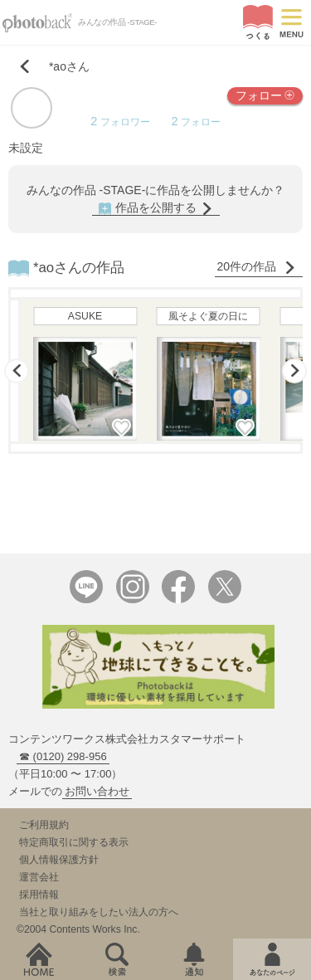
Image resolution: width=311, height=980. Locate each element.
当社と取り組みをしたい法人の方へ (99, 912)
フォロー (265, 95)
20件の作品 (257, 267)
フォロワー (120, 122)
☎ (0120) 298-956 (63, 756)
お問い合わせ (97, 791)
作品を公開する (156, 208)
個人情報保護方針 (59, 860)
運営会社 (39, 877)
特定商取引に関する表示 (74, 842)
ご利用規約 (44, 825)
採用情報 (39, 895)
